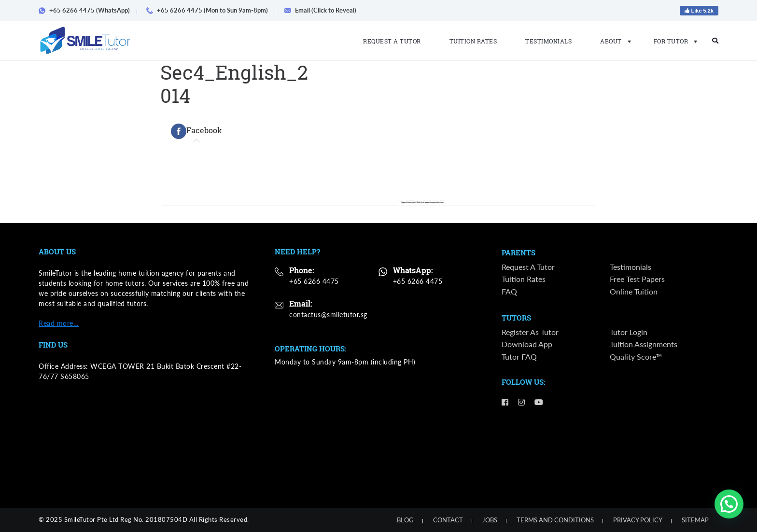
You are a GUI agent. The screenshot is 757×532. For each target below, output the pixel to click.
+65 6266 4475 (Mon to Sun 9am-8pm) (210, 10)
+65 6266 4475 (314, 281)
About (613, 41)
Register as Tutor (530, 333)
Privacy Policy (638, 520)
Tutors (516, 319)
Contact (448, 520)
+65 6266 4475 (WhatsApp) (88, 10)
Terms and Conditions (555, 520)
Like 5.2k (699, 11)
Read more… (59, 323)
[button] (729, 504)
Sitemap (695, 520)
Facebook (196, 131)
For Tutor (673, 41)
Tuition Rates (473, 41)
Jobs (490, 520)
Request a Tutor (392, 41)
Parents (519, 253)
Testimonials (548, 41)
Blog (405, 520)
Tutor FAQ (519, 357)
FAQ (509, 292)
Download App (527, 345)
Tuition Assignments (644, 345)
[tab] (196, 131)
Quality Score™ (636, 357)
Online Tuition (634, 292)
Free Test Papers (637, 280)
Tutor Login (629, 333)
